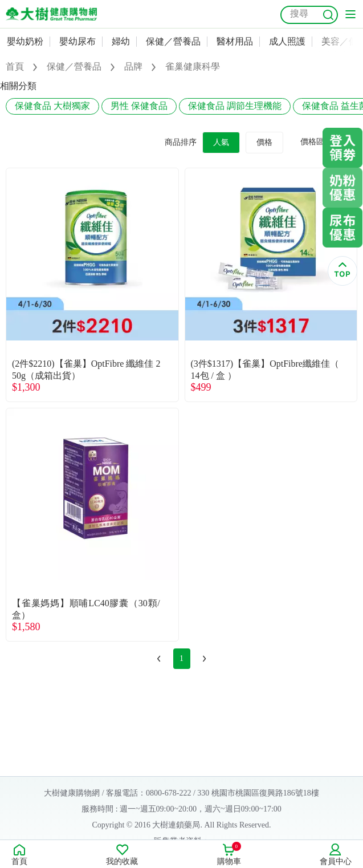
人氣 (221, 142)
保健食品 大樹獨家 (52, 106)
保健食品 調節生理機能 (235, 106)
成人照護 (287, 41)
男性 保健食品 (139, 106)
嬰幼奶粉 (25, 41)
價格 (264, 142)
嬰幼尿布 (78, 41)
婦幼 (121, 41)
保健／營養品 (173, 41)
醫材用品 (235, 41)
